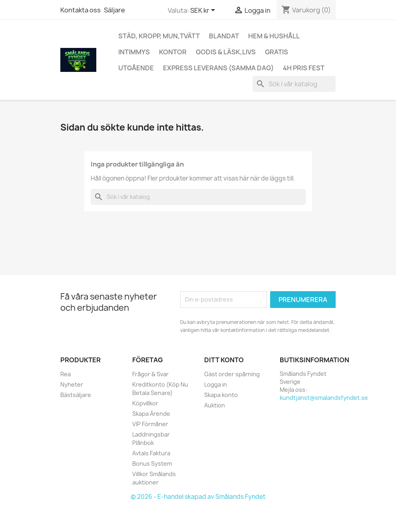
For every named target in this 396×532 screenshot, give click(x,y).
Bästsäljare (76, 395)
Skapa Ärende (151, 414)
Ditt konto (224, 360)
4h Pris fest (304, 68)
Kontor (173, 52)
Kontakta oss (81, 10)
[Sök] (294, 84)
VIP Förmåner (150, 424)
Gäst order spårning (232, 374)
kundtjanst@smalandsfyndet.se (324, 398)
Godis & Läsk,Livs (226, 52)
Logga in (216, 384)
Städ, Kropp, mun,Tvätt (159, 36)
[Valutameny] (204, 11)
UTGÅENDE (136, 68)
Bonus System (152, 464)
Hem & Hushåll (274, 36)
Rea (66, 374)
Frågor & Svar (150, 374)
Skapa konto (221, 395)
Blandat (224, 36)
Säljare (114, 10)
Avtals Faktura (151, 453)
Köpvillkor (145, 403)
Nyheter (72, 384)
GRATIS (277, 52)
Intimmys (134, 52)
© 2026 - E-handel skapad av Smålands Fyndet (198, 497)
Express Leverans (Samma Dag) (218, 68)
